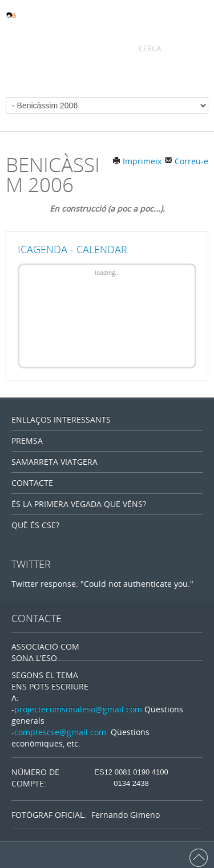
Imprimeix (137, 161)
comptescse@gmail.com (60, 732)
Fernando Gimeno (126, 815)
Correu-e (186, 161)
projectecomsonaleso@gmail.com (78, 709)
